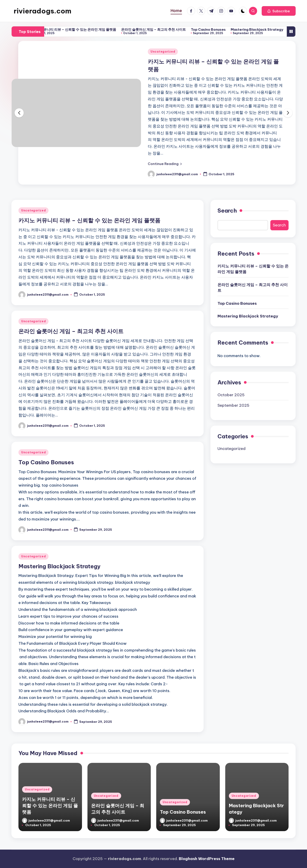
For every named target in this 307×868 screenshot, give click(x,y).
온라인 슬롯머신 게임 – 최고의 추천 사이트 (160, 29)
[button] (279, 11)
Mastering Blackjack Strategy (263, 29)
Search (227, 211)
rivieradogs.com (42, 11)
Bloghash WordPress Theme (207, 859)
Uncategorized (163, 52)
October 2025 (231, 395)
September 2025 (233, 405)
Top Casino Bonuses (214, 29)
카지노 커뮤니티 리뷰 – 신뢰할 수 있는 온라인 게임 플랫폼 (79, 29)
